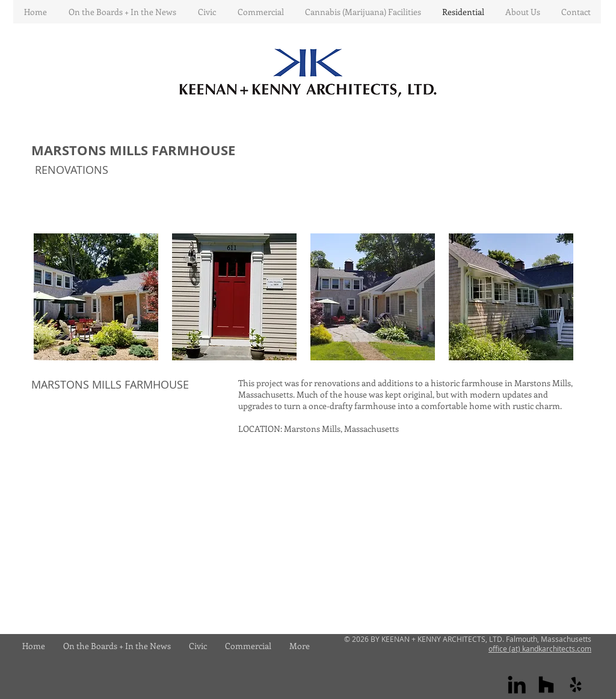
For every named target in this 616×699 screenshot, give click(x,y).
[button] (96, 297)
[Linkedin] (517, 685)
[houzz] (546, 685)
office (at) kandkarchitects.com (540, 648)
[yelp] (576, 685)
